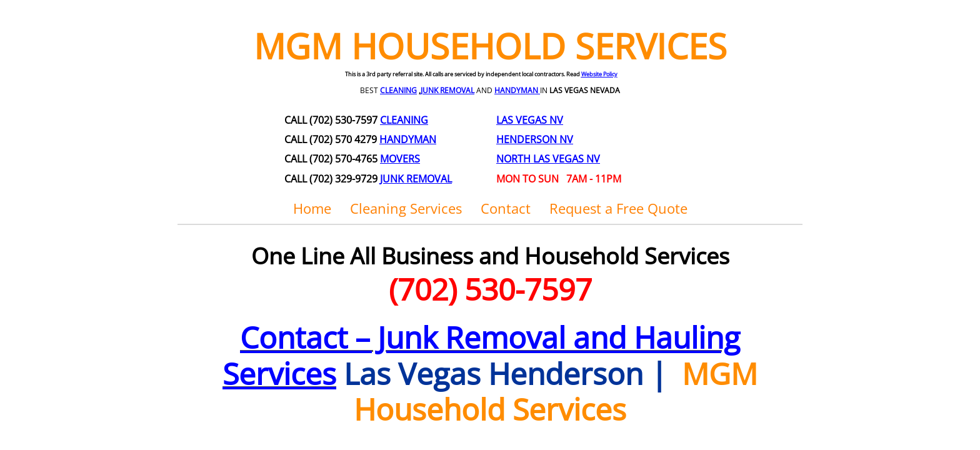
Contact (506, 208)
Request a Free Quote (618, 208)
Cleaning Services (406, 208)
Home (312, 208)
